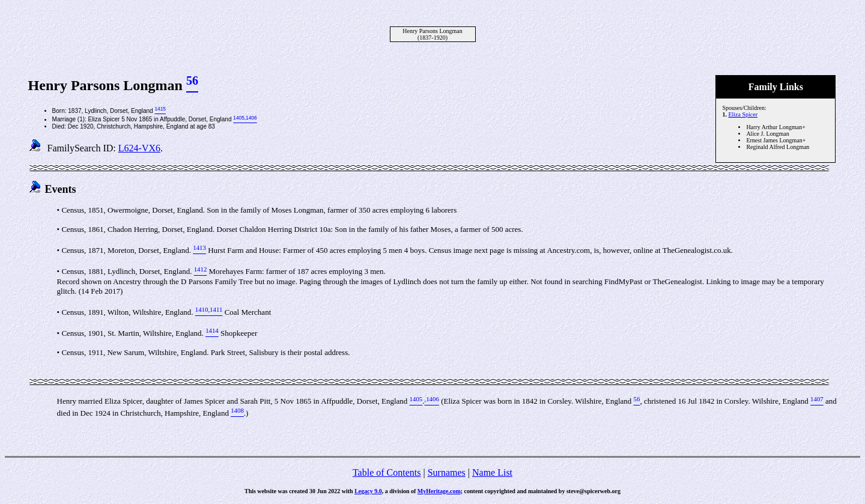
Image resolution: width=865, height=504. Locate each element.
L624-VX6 (139, 148)
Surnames (447, 472)
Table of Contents (387, 472)
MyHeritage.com (439, 491)
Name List (492, 472)
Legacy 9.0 (368, 491)
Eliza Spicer (743, 114)
